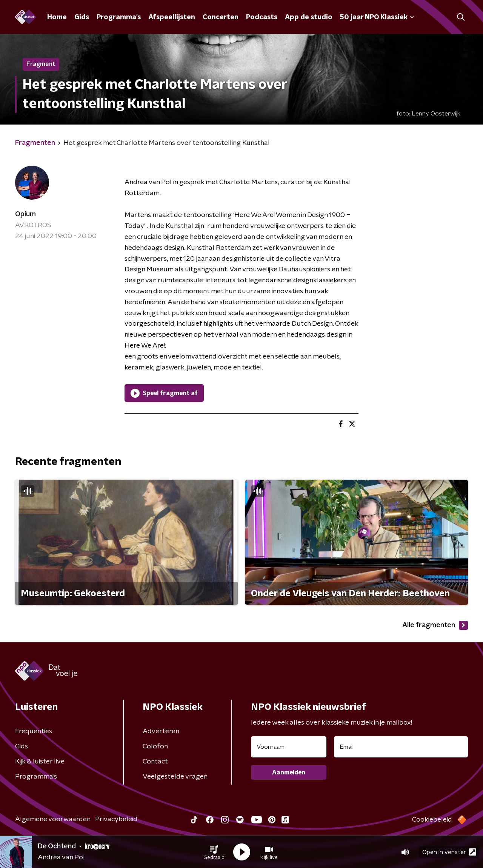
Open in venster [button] (449, 852)
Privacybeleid (116, 819)
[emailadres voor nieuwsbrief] (401, 747)
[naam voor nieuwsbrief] (289, 747)
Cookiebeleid (432, 820)
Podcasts (262, 17)
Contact (155, 762)
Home (57, 17)
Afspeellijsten (172, 17)
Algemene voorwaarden (53, 819)
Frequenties (34, 731)
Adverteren (161, 731)
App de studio (309, 17)
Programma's (119, 17)
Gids (82, 17)
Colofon (155, 746)
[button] (214, 852)
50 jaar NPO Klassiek (377, 17)
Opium (25, 214)
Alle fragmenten (435, 625)
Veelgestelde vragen (175, 777)
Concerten (221, 17)
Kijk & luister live (40, 762)
